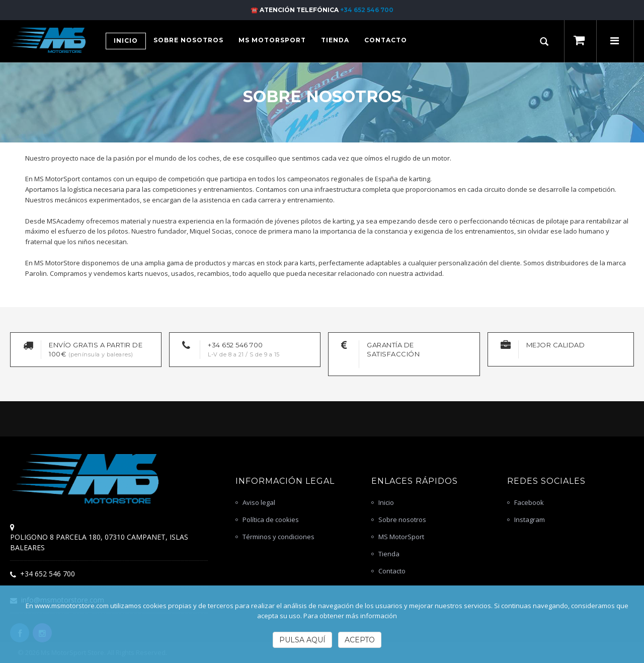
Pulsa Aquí (302, 640)
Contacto (392, 571)
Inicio (386, 502)
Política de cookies (271, 520)
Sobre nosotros (402, 520)
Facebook (529, 502)
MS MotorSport (401, 537)
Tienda (389, 554)
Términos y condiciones (278, 537)
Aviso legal (259, 502)
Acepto (360, 640)
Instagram (530, 520)
